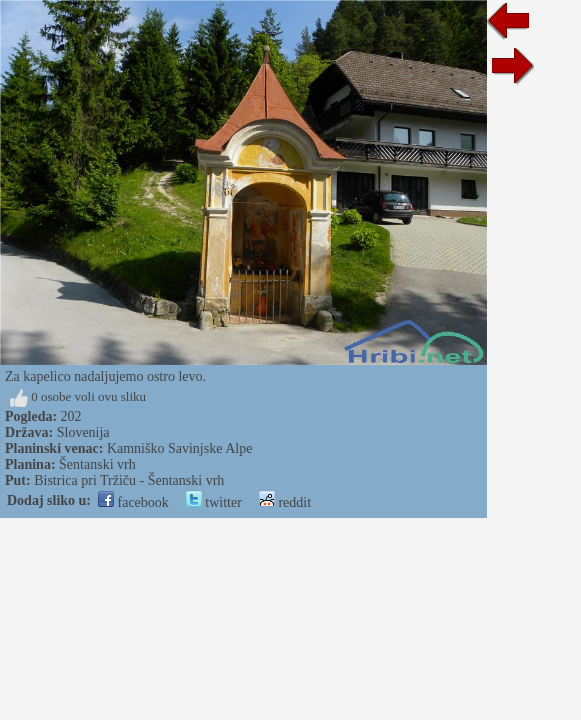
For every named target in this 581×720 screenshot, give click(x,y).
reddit (285, 502)
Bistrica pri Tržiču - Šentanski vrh (129, 480)
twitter (214, 502)
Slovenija (83, 432)
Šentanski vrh (97, 464)
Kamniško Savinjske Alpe (179, 448)
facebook (133, 502)
